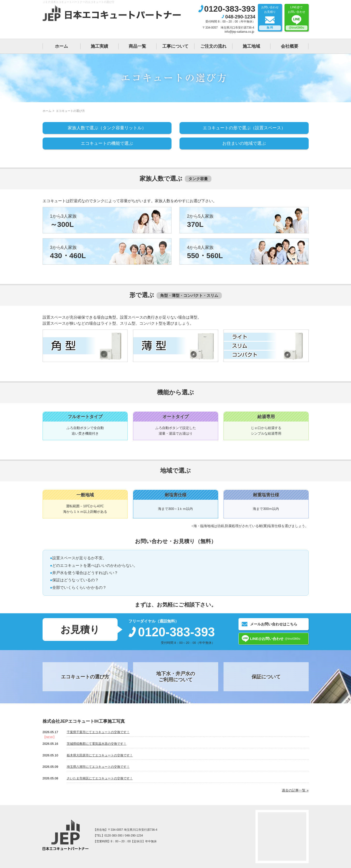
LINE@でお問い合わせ (297, 18)
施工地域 (251, 46)
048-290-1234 (240, 17)
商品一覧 (137, 46)
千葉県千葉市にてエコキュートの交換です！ (98, 732)
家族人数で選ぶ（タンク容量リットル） (107, 128)
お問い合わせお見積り (270, 18)
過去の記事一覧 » (295, 790)
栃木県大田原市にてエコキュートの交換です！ (100, 755)
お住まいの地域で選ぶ (244, 143)
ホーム (61, 46)
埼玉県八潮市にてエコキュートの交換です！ (98, 767)
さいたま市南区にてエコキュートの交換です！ (100, 778)
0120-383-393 (230, 9)
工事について (175, 46)
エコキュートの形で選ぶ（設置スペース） (244, 128)
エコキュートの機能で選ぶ (107, 143)
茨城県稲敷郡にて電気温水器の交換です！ (97, 744)
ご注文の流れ (213, 46)
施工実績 (99, 46)
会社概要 (290, 46)
